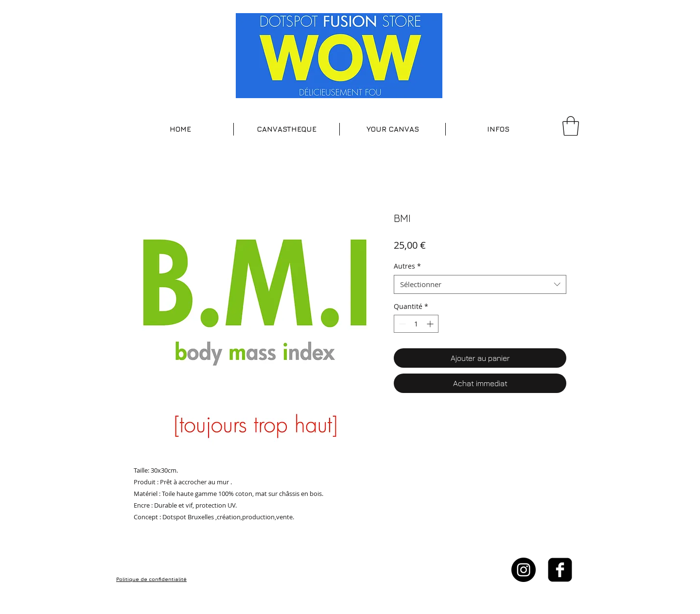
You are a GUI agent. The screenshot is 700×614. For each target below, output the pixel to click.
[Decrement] (401, 324)
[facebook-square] (560, 570)
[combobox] (480, 284)
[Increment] (431, 324)
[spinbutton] (416, 324)
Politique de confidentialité (151, 579)
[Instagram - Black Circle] (524, 570)
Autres (407, 266)
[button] (287, 129)
